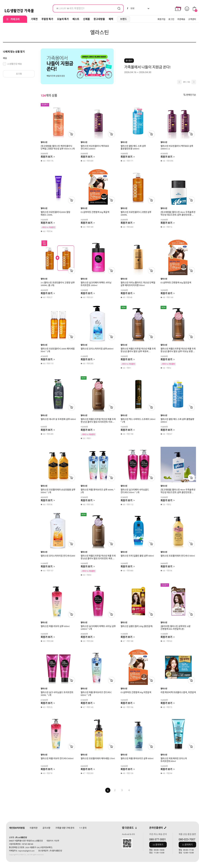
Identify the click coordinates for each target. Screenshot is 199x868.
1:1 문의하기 (158, 845)
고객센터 (192, 19)
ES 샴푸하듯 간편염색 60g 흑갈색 (95, 212)
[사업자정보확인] (46, 847)
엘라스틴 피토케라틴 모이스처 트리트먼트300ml (174, 760)
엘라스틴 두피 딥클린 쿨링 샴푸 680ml (137, 556)
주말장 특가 (47, 19)
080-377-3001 (158, 839)
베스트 (76, 19)
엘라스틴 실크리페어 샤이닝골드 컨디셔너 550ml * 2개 (135, 491)
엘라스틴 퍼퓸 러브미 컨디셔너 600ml (57, 758)
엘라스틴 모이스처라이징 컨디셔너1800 (58, 556)
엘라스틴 (44, 142)
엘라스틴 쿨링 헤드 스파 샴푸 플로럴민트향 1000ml (133, 147)
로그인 (171, 19)
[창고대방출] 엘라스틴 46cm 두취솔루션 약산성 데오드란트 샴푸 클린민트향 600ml (178, 492)
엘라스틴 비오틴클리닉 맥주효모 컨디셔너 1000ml (95, 147)
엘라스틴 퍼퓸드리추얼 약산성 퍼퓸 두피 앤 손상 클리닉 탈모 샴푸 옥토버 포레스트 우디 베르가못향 (138, 351)
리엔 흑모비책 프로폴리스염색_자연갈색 (178, 692)
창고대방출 (99, 19)
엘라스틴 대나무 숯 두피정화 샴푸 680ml (58, 419)
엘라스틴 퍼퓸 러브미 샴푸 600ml (55, 626)
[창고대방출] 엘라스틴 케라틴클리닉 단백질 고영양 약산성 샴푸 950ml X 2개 (58, 147)
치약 (130, 8)
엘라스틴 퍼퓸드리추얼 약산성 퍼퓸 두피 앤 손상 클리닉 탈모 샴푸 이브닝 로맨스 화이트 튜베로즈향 (178, 351)
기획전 (34, 19)
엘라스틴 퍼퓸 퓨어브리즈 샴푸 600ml (137, 758)
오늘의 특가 (63, 19)
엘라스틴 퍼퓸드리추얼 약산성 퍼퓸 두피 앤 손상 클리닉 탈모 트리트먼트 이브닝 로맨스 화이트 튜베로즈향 (98, 422)
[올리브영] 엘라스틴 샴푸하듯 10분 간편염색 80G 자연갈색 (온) (176, 628)
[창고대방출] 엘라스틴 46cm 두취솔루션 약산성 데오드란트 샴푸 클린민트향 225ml (178, 215)
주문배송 (181, 19)
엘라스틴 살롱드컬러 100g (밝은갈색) (137, 626)
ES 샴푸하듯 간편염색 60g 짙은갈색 (176, 283)
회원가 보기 (47, 157)
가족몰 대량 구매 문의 (65, 828)
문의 (83, 828)
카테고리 (15, 19)
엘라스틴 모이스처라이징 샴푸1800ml (97, 349)
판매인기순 (191, 95)
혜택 (111, 19)
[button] (179, 82)
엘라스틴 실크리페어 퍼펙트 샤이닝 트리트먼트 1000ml (96, 284)
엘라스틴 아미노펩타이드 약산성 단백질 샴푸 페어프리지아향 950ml (138, 284)
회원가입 (161, 19)
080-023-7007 (187, 839)
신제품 (86, 19)
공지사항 (46, 828)
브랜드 (124, 19)
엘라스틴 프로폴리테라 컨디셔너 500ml (178, 556)
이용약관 (34, 828)
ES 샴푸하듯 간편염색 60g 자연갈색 (136, 692)
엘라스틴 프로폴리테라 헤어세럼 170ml (98, 758)
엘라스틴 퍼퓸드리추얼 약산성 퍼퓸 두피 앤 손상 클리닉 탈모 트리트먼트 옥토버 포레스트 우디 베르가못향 (98, 558)
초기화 (19, 74)
